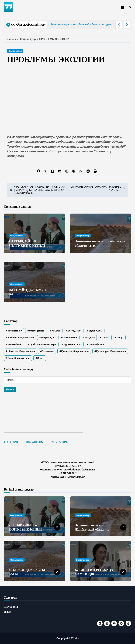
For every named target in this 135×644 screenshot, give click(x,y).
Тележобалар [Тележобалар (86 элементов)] (15, 344)
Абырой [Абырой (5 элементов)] (56, 331)
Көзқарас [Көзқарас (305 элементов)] (90, 338)
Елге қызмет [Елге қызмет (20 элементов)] (74, 331)
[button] (127, 25)
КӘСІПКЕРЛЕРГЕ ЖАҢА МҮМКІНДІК (94, 572)
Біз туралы (11, 607)
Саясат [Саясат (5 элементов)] (106, 338)
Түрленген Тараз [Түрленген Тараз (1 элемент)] (73, 344)
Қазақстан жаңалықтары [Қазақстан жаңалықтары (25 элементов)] (75, 351)
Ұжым (8, 612)
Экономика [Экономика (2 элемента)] (48, 351)
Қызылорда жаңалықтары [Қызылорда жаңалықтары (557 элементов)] (111, 351)
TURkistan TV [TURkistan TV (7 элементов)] (15, 331)
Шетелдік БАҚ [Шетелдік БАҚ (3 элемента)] (96, 344)
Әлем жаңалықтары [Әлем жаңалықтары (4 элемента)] (19, 358)
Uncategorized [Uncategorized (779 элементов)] (37, 331)
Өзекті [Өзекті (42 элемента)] (41, 358)
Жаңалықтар (15, 51)
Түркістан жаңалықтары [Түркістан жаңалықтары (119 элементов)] (43, 344)
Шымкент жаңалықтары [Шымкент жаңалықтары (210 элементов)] (21, 351)
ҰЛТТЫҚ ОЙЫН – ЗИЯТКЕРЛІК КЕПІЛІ (27, 243)
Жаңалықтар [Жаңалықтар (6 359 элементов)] (48, 338)
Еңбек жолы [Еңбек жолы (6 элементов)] (95, 331)
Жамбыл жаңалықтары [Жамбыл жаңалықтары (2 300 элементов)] (21, 338)
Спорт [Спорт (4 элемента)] (120, 338)
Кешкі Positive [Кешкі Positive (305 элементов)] (70, 338)
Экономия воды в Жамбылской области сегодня (100, 243)
